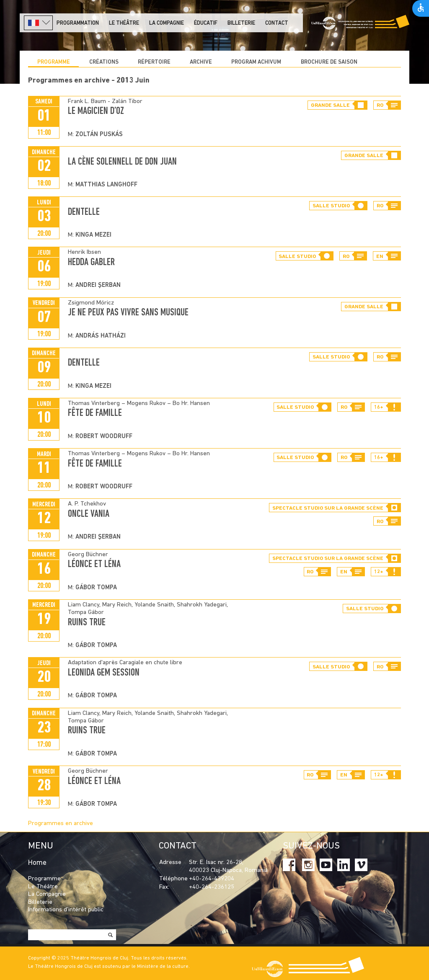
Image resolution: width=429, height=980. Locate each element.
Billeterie (241, 23)
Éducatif (206, 23)
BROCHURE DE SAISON (329, 62)
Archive (201, 62)
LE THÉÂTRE (124, 23)
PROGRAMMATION (78, 23)
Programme (54, 62)
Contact (277, 23)
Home (37, 863)
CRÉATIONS (104, 62)
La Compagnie (167, 23)
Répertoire (154, 62)
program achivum (256, 62)
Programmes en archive (61, 824)
